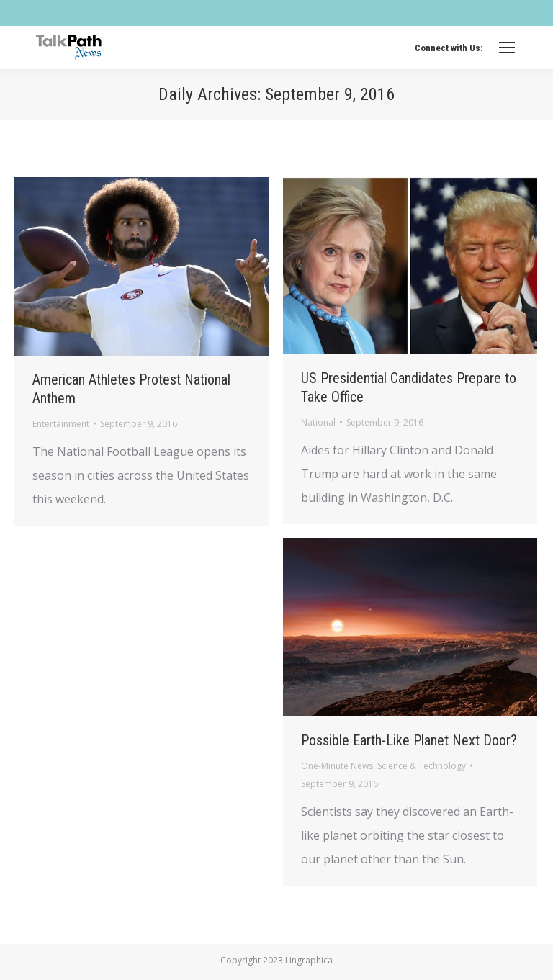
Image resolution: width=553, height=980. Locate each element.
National (318, 422)
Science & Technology (422, 766)
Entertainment (61, 424)
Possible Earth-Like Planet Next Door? (409, 740)
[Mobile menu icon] (507, 48)
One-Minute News (337, 766)
